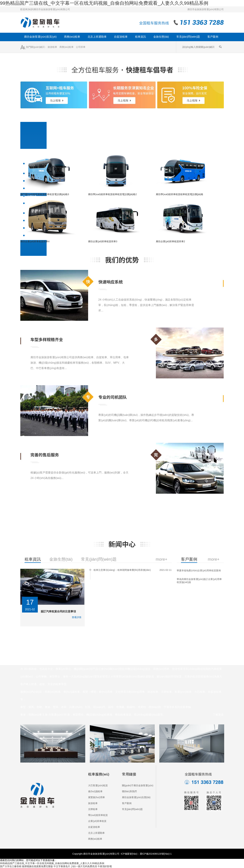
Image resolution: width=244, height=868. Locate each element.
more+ (214, 559)
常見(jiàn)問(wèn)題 (188, 37)
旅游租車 (52, 47)
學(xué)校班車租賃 (98, 815)
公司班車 (81, 47)
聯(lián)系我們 (129, 791)
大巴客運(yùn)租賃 (98, 785)
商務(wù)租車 (72, 37)
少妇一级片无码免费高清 (84, 866)
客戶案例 (213, 37)
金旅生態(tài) (161, 37)
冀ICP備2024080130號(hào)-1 (156, 854)
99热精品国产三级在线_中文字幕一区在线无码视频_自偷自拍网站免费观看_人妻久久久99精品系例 (104, 3)
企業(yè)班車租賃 (97, 821)
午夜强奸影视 (105, 866)
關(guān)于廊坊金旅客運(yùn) (138, 785)
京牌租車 (93, 809)
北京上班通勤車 (97, 37)
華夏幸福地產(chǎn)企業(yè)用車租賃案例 (199, 570)
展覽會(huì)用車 (96, 797)
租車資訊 (140, 37)
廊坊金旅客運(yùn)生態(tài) (136, 797)
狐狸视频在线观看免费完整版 (37, 866)
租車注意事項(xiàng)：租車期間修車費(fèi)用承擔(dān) (122, 570)
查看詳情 (77, 617)
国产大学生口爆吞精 (11, 866)
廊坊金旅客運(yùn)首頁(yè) (40, 37)
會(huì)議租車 (95, 791)
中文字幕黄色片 (62, 866)
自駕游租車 (121, 37)
